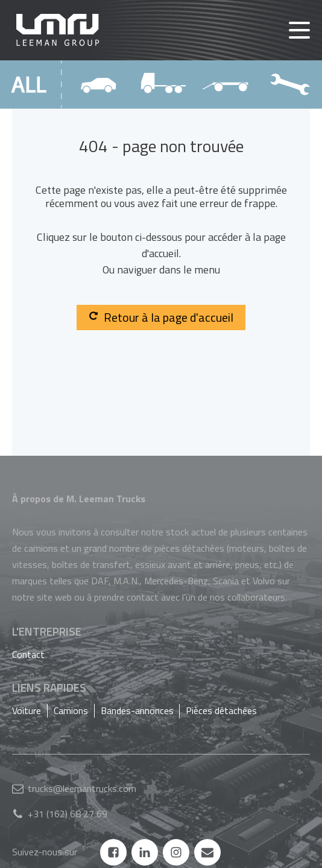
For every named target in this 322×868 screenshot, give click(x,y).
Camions (71, 710)
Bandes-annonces (137, 710)
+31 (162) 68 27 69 (68, 814)
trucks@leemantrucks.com (82, 788)
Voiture (27, 710)
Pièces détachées (221, 710)
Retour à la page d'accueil (161, 317)
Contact (28, 654)
